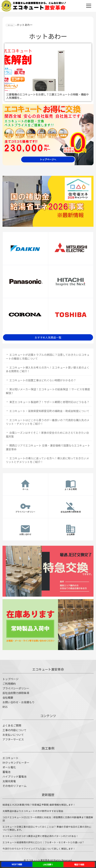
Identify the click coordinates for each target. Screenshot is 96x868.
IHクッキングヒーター (16, 763)
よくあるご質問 (12, 725)
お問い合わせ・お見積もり (18, 702)
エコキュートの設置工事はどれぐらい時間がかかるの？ (43, 380)
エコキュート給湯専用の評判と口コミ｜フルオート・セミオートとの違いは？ (43, 842)
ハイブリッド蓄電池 (14, 776)
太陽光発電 (9, 781)
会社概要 (8, 697)
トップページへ (48, 159)
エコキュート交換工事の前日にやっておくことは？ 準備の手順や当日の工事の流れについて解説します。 (47, 828)
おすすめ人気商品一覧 (48, 337)
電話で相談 (79, 864)
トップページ (10, 679)
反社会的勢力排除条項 (16, 693)
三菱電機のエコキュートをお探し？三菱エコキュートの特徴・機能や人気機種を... (47, 96)
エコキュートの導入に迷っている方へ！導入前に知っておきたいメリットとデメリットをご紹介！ (47, 460)
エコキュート (10, 758)
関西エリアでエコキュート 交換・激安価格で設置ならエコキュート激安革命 (48, 447)
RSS (5, 707)
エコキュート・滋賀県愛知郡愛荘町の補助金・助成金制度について (49, 411)
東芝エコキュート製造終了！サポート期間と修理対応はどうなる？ (49, 402)
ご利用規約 (9, 684)
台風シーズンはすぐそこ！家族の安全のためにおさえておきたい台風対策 (47, 434)
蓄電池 (6, 772)
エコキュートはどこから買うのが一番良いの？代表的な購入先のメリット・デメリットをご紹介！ (48, 422)
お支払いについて (13, 735)
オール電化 (9, 767)
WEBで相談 (17, 864)
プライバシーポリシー (16, 688)
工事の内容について (14, 730)
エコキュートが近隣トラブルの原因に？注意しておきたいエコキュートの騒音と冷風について (48, 356)
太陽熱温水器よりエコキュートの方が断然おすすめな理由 (33, 811)
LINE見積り (48, 864)
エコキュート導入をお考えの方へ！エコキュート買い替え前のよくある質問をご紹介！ (48, 369)
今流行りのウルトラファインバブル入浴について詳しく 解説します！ (39, 849)
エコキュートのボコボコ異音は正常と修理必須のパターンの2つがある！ (40, 836)
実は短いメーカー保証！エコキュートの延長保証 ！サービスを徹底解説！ (48, 391)
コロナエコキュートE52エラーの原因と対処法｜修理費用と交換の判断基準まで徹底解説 (48, 819)
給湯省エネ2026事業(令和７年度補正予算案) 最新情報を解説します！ (39, 805)
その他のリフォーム (14, 786)
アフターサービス (13, 739)
